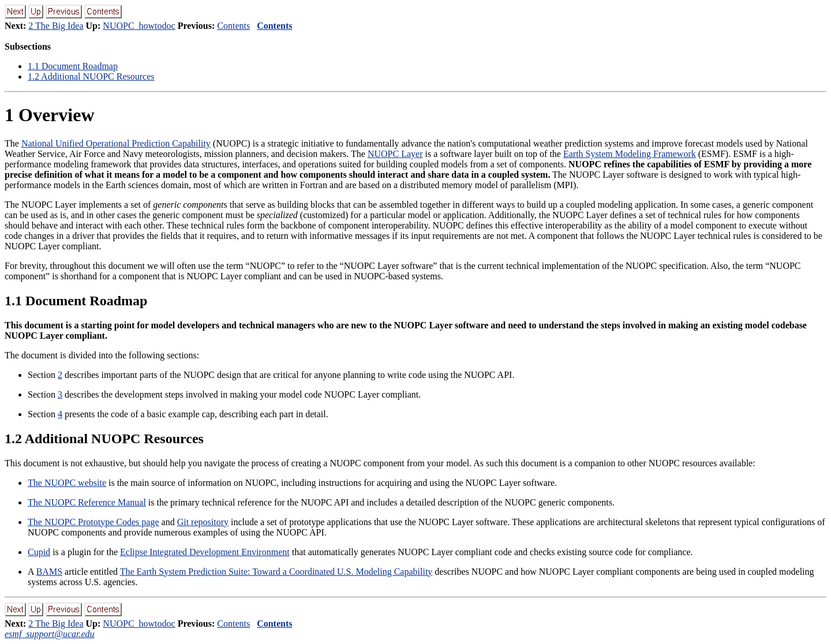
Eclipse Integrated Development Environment (205, 552)
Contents (233, 26)
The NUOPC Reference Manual (87, 502)
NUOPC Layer (395, 154)
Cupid (39, 552)
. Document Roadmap (73, 66)
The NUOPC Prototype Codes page (93, 522)
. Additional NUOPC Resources (91, 76)
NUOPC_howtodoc (139, 26)
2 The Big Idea (56, 26)
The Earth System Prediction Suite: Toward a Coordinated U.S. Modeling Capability (276, 572)
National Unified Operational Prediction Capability (116, 143)
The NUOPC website (67, 483)
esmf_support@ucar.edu (50, 634)
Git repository (203, 522)
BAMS (49, 572)
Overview (50, 115)
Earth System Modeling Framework (630, 154)
